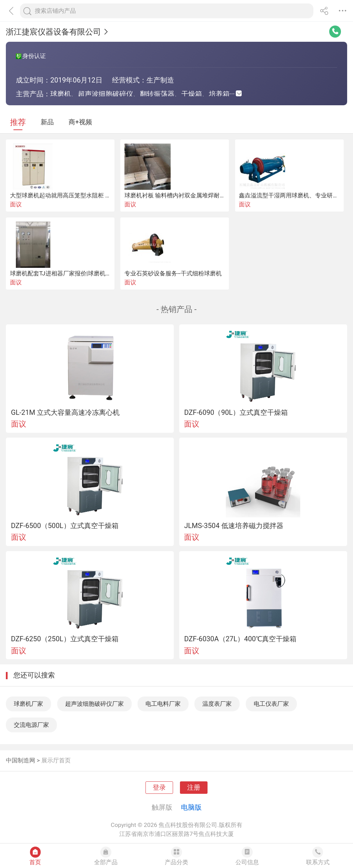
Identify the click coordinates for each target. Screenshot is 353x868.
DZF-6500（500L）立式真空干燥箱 (65, 526)
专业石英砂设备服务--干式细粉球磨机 (173, 273)
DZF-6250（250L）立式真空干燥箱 (65, 639)
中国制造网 (21, 760)
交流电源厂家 (31, 725)
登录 (159, 788)
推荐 (18, 122)
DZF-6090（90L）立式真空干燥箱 (236, 412)
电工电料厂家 (163, 704)
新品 (47, 122)
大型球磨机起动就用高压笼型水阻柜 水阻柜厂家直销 (78, 195)
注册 (194, 788)
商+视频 (80, 122)
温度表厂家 (217, 704)
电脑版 (191, 807)
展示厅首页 (56, 760)
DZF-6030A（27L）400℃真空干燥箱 (240, 639)
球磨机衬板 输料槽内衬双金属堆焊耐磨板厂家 (184, 195)
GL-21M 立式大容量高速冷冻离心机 (65, 412)
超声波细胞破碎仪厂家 (94, 704)
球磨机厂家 (28, 704)
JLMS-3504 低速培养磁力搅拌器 (234, 526)
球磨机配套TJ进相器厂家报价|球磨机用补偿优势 (72, 273)
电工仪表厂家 (271, 704)
